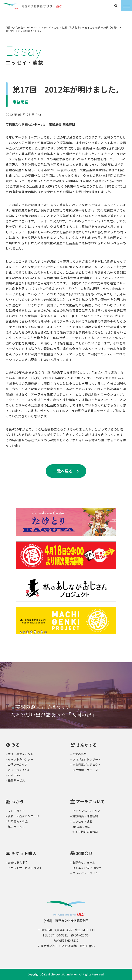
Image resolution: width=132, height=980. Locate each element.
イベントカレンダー (21, 759)
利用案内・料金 (18, 821)
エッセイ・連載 (82, 821)
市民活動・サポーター (87, 770)
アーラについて (90, 802)
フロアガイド (16, 811)
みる (16, 745)
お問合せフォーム (84, 862)
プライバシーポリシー (87, 873)
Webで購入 (17, 862)
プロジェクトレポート (87, 759)
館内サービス (16, 827)
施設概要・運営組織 (85, 816)
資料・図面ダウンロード (24, 816)
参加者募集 (80, 754)
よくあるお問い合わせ (87, 868)
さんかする (86, 745)
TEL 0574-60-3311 (55, 935)
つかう (18, 802)
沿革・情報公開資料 (85, 832)
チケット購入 (24, 853)
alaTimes (14, 775)
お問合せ (84, 853)
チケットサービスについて (25, 868)
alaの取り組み (82, 827)
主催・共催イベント (21, 754)
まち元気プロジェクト (87, 764)
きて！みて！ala (18, 770)
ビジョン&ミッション (86, 811)
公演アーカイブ (18, 764)
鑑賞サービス (16, 780)
